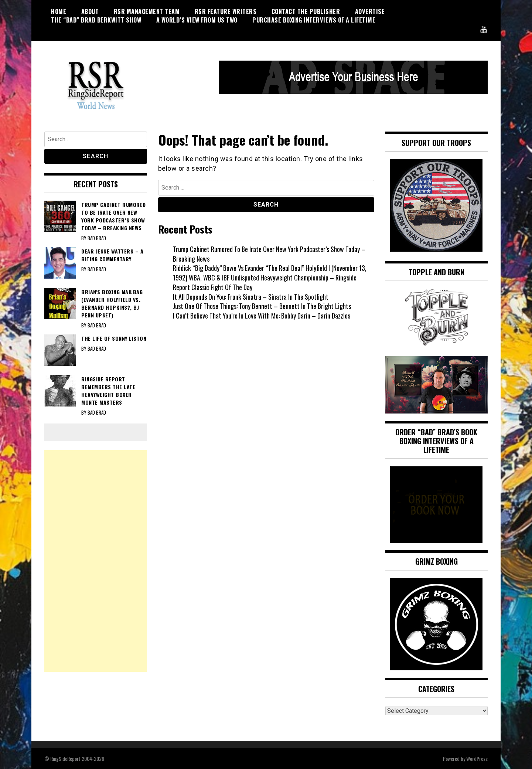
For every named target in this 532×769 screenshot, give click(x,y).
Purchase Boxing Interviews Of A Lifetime (314, 20)
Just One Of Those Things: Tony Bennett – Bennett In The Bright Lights (262, 306)
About (90, 11)
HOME (59, 11)
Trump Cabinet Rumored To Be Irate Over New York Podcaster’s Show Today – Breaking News (269, 254)
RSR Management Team (147, 11)
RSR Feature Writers (226, 11)
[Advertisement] (96, 561)
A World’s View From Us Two (197, 20)
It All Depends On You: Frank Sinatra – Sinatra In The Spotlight (251, 297)
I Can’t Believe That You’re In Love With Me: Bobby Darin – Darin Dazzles (262, 316)
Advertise (370, 11)
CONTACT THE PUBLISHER (306, 11)
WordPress (477, 758)
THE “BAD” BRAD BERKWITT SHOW (96, 20)
